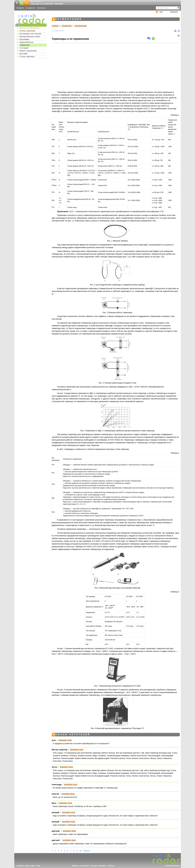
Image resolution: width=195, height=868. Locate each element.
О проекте (31, 8)
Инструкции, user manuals (30, 34)
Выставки (24, 54)
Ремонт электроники (28, 51)
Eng (38, 866)
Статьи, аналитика (27, 31)
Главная (55, 26)
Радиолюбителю (26, 42)
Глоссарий (24, 48)
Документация (81, 26)
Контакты (41, 8)
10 (81, 851)
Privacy (111, 866)
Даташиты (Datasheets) (29, 28)
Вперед (87, 851)
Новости (20, 8)
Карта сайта (30, 866)
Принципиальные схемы (30, 36)
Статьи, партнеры (27, 56)
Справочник (25, 45)
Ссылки (94, 866)
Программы (24, 39)
